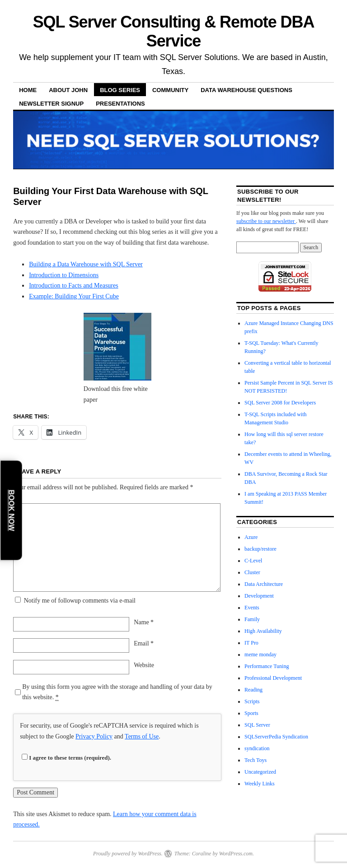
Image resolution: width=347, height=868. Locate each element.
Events (252, 608)
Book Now (12, 510)
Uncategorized (260, 772)
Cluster (252, 572)
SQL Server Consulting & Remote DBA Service (174, 31)
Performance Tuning (267, 666)
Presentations (120, 104)
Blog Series (120, 90)
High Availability (263, 631)
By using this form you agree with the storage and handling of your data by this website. (117, 692)
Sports (251, 713)
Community (170, 90)
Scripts (252, 701)
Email (144, 643)
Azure (251, 537)
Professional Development (273, 678)
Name (144, 622)
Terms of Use (142, 736)
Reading (253, 690)
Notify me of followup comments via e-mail (80, 601)
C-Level (253, 561)
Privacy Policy (94, 736)
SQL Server (257, 725)
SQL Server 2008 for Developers (280, 403)
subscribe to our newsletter (266, 221)
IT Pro (251, 643)
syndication (257, 748)
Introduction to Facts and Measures (74, 285)
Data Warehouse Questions (246, 90)
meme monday (260, 654)
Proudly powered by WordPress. (128, 854)
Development (259, 596)
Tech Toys (256, 760)
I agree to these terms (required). (66, 758)
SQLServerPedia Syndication (276, 737)
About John (68, 90)
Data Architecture (264, 584)
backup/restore (260, 549)
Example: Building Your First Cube (74, 296)
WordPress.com (236, 854)
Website (144, 665)
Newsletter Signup (51, 104)
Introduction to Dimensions (64, 275)
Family (252, 619)
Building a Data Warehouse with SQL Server (86, 264)
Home (28, 90)
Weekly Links (260, 784)
